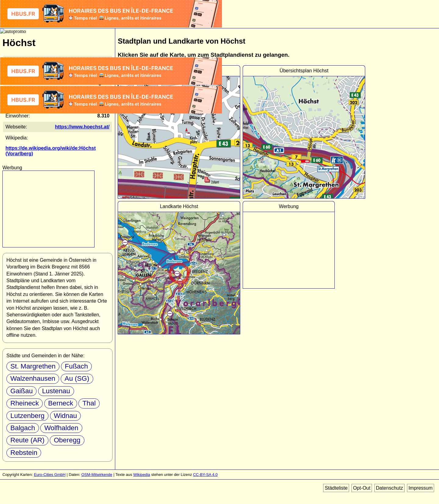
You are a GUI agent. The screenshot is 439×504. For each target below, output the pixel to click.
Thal (89, 403)
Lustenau (56, 391)
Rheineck (25, 403)
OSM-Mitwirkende (97, 475)
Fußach (77, 366)
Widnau (66, 416)
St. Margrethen (33, 366)
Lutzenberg (27, 416)
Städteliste (336, 488)
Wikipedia (142, 475)
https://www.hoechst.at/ (82, 127)
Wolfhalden (61, 428)
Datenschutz (389, 488)
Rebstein (24, 453)
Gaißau (21, 391)
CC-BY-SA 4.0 (205, 475)
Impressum (421, 488)
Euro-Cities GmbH (50, 475)
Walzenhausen (33, 378)
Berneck (61, 403)
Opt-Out (362, 488)
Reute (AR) (27, 440)
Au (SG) (77, 378)
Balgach (23, 428)
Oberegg (67, 440)
